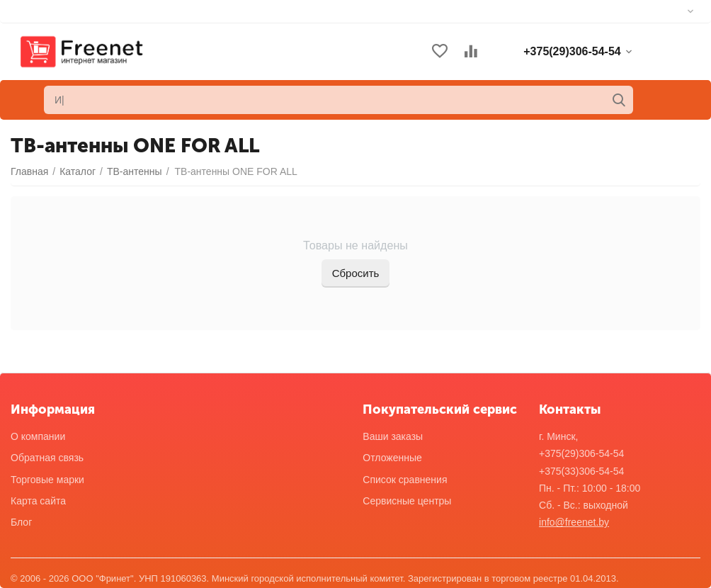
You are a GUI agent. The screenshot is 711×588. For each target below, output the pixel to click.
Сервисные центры (407, 501)
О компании (38, 436)
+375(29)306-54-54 (581, 453)
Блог (21, 522)
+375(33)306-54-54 (581, 471)
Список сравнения (405, 480)
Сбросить (356, 273)
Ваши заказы (393, 436)
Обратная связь (47, 458)
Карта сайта (38, 501)
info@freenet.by (574, 522)
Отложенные (392, 458)
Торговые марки (47, 480)
